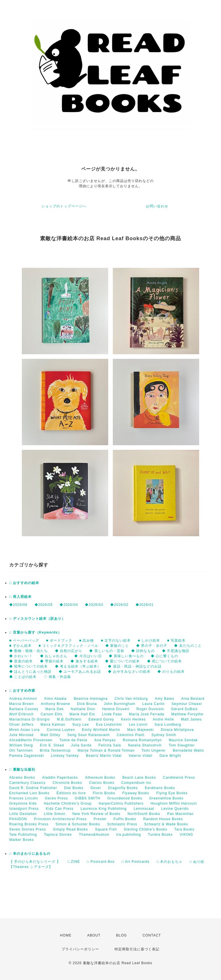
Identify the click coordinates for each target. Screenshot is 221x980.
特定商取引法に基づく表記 (137, 949)
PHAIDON (18, 819)
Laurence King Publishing (104, 809)
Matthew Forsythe (187, 714)
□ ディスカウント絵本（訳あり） (37, 619)
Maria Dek (55, 709)
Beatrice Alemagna (91, 699)
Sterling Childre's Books (145, 829)
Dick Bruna (87, 704)
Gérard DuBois (184, 709)
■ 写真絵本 (177, 640)
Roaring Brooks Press (29, 824)
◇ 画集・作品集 (57, 677)
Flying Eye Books (172, 793)
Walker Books (22, 840)
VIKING (187, 835)
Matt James (191, 719)
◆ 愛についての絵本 (122, 661)
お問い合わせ (157, 206)
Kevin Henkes (134, 719)
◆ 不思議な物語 (176, 651)
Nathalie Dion (83, 709)
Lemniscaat (144, 809)
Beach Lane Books (139, 778)
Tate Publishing (23, 835)
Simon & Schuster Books (78, 824)
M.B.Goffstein (69, 719)
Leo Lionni (138, 725)
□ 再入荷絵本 (20, 597)
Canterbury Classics (27, 783)
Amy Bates (164, 699)
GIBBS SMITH (87, 798)
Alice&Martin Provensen (31, 740)
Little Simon (55, 814)
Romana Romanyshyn (142, 740)
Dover (96, 788)
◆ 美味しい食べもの (126, 656)
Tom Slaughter (182, 745)
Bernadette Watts (188, 750)
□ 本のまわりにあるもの (30, 854)
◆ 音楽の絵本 (21, 661)
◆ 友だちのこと (188, 646)
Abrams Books (22, 778)
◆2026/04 (69, 605)
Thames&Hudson (94, 835)
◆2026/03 (94, 605)
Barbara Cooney (24, 709)
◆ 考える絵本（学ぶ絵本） (78, 666)
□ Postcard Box (101, 862)
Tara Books (184, 829)
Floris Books (104, 793)
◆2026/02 (119, 605)
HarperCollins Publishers (121, 803)
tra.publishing (128, 835)
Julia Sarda (81, 745)
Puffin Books (125, 819)
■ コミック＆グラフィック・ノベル (68, 646)
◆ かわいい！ (21, 656)
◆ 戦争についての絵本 (28, 666)
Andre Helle (163, 719)
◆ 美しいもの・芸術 (107, 651)
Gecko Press (56, 798)
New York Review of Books (96, 814)
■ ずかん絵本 (20, 646)
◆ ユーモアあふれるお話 (80, 672)
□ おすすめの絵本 (24, 583)
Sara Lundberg (168, 725)
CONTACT (152, 935)
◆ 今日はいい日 (88, 656)
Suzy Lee (81, 725)
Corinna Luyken (61, 730)
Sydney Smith (164, 735)
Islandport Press (24, 809)
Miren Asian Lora (24, 730)
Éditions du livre (71, 793)
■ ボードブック (59, 640)
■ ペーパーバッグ (24, 640)
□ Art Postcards (136, 862)
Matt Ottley (51, 735)
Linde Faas (112, 714)
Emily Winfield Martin (101, 730)
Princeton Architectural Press (60, 819)
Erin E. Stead (52, 745)
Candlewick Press (179, 778)
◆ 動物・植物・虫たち (28, 651)
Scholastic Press (122, 824)
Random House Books (163, 819)
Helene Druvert (116, 709)
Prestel (100, 819)
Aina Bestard (193, 699)
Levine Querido (175, 809)
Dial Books (74, 788)
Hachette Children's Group (68, 803)
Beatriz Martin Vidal (104, 756)
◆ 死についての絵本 (164, 661)
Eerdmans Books (160, 788)
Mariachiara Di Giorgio (29, 719)
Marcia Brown (21, 704)
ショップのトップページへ (64, 206)
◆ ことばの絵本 (23, 677)
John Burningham (120, 704)
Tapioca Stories (58, 835)
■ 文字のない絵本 (116, 640)
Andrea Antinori (23, 699)
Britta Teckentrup (55, 750)
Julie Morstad (21, 735)
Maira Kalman (53, 725)
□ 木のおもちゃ (170, 862)
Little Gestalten (23, 814)
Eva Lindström (109, 725)
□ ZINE (74, 862)
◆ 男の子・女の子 (152, 646)
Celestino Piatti (131, 735)
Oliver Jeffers (21, 725)
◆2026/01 (145, 605)
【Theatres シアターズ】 (31, 867)
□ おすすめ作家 (22, 691)
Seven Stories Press (28, 829)
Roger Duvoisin (150, 709)
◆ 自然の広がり (69, 651)
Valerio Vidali (141, 756)
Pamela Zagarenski (26, 756)
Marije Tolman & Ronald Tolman (106, 750)
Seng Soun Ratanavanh (88, 735)
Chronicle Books (67, 783)
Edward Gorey (101, 719)
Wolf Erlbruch (21, 714)
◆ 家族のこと (117, 646)
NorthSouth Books (144, 814)
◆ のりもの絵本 (171, 672)
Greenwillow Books (166, 798)
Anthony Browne (56, 704)
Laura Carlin (154, 704)
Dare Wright (170, 756)
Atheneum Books (100, 778)
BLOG (122, 935)
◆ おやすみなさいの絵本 (129, 672)
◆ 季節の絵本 (52, 661)
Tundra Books (160, 835)
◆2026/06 (18, 605)
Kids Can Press (60, 809)
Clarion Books (102, 783)
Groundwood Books (125, 798)
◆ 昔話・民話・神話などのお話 (135, 666)
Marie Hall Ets (82, 714)
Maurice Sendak (183, 740)
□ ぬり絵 (197, 862)
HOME (66, 935)
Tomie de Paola (73, 740)
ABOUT (94, 935)
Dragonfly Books (123, 788)
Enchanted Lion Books (29, 793)
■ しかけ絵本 (149, 640)
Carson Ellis (52, 714)
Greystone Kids (23, 803)
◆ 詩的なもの (143, 651)
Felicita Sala (110, 745)
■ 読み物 (87, 640)
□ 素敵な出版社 (22, 769)
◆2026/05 (44, 605)
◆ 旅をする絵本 (84, 661)
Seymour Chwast (187, 704)
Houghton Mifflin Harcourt (174, 803)
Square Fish (106, 829)
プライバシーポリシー (80, 949)
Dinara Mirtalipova (177, 730)
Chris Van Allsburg (131, 699)
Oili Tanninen (21, 750)
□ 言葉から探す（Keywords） (35, 632)
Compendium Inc (136, 783)
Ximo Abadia (55, 699)
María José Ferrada (147, 714)
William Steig (21, 745)
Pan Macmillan (180, 814)
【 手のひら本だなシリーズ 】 (35, 862)
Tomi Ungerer (154, 750)
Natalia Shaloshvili (145, 745)
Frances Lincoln (24, 798)
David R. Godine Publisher (33, 788)
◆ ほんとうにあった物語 (30, 672)
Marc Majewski (140, 730)
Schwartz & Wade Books (166, 824)
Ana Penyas (105, 740)
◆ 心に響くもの (164, 656)
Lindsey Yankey (65, 756)
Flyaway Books (136, 793)
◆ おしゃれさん (54, 656)
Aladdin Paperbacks (60, 778)
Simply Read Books (71, 829)
